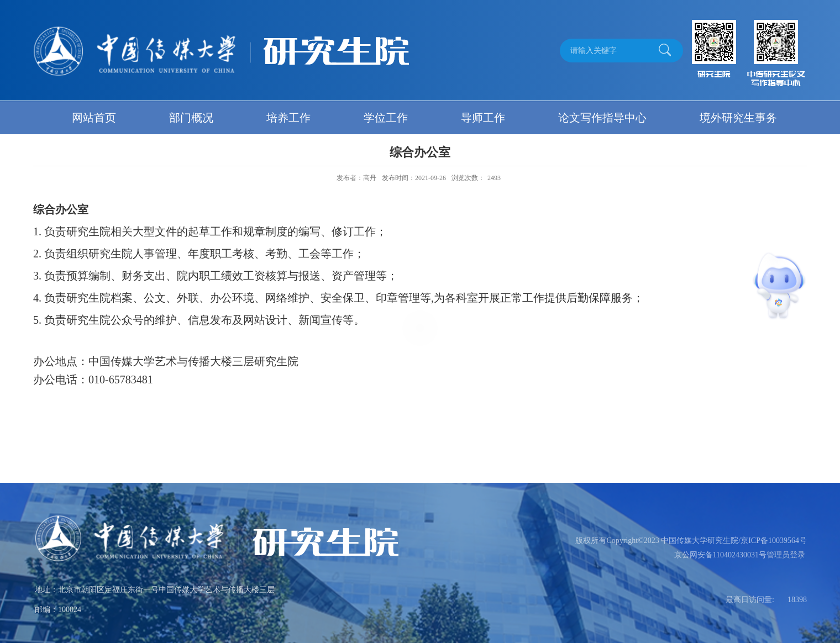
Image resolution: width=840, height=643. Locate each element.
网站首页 (94, 118)
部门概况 (191, 118)
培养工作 (288, 118)
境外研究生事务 (738, 118)
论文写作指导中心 (602, 118)
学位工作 (386, 118)
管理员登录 (786, 555)
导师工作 (483, 118)
